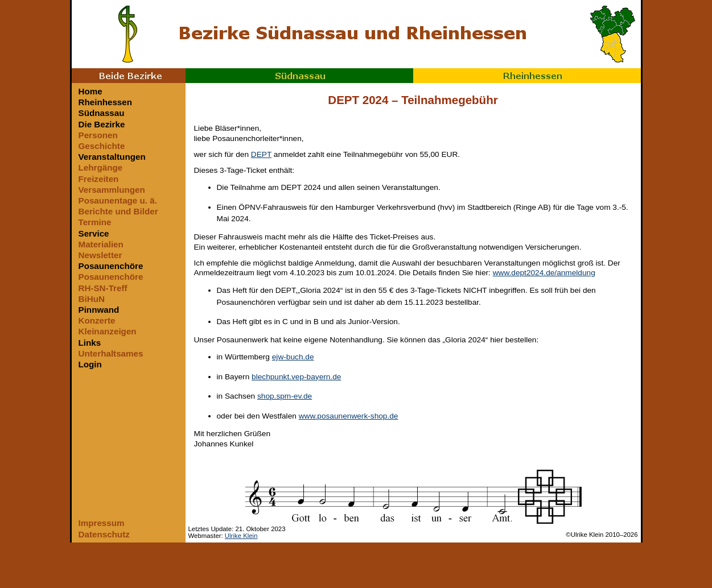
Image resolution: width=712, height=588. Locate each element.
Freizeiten (99, 179)
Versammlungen (112, 190)
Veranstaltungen (112, 157)
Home (90, 91)
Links (90, 343)
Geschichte (102, 146)
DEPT (261, 154)
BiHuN (92, 299)
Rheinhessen (527, 76)
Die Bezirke (102, 124)
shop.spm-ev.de (285, 396)
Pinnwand (99, 310)
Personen (98, 135)
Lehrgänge (101, 167)
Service (94, 233)
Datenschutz (104, 534)
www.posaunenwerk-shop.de (349, 416)
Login (90, 364)
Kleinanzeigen (108, 331)
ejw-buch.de (293, 357)
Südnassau (299, 76)
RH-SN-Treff (103, 288)
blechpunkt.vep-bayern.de (296, 377)
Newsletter (100, 255)
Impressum (102, 523)
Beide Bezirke (129, 76)
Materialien (101, 244)
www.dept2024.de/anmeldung (544, 273)
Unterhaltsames (111, 353)
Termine (95, 222)
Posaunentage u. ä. (118, 200)
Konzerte (97, 320)
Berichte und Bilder (118, 211)
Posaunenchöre (111, 266)
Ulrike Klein (241, 536)
